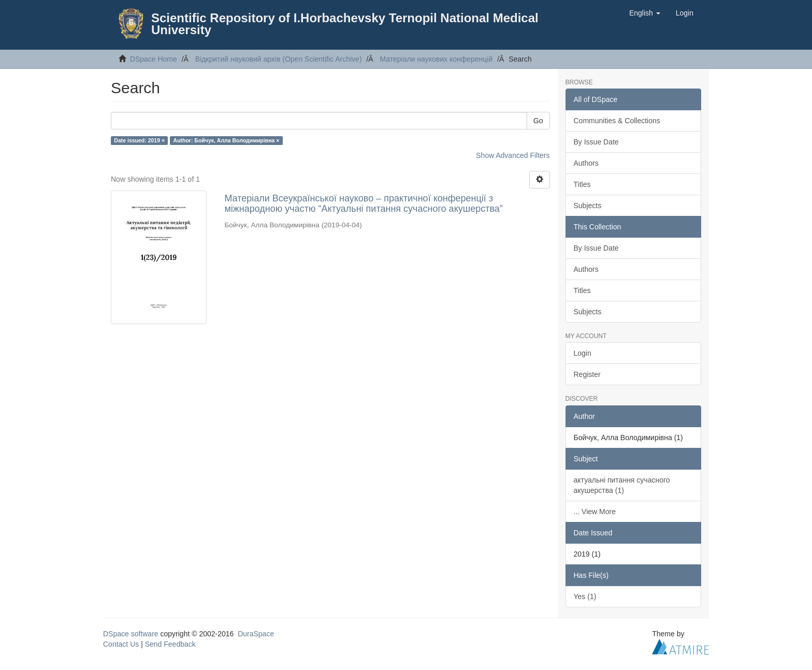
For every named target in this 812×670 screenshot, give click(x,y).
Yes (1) (585, 596)
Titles (582, 184)
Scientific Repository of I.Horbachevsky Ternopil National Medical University (345, 24)
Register (587, 374)
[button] (645, 13)
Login (583, 353)
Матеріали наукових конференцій (436, 59)
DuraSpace (256, 634)
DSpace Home (154, 59)
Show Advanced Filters (513, 155)
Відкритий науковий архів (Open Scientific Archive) (279, 59)
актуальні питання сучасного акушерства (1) (622, 485)
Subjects (588, 206)
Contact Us (121, 644)
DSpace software (131, 634)
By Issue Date (596, 142)
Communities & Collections (617, 121)
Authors (586, 163)
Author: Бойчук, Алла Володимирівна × (227, 140)
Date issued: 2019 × (139, 140)
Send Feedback (170, 644)
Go (538, 121)
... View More (595, 512)
